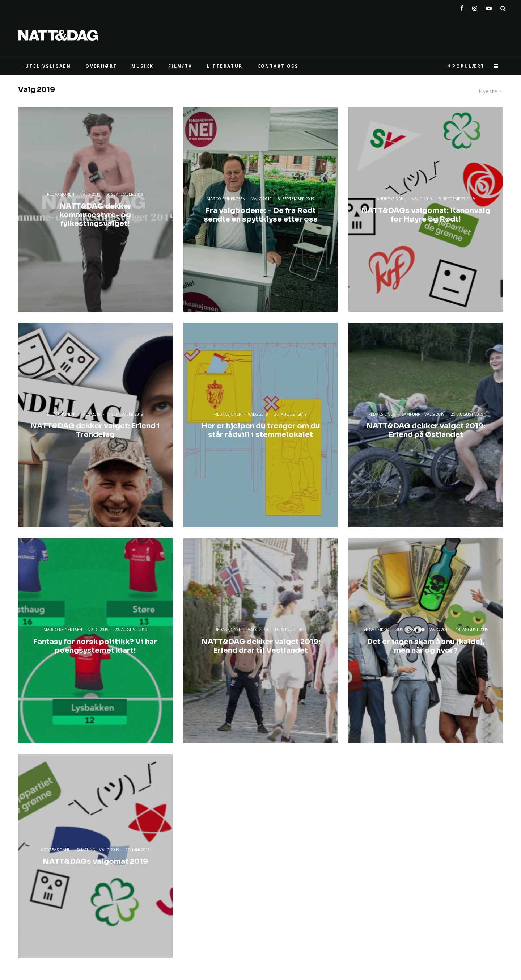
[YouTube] (489, 7)
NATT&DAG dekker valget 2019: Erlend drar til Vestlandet (261, 646)
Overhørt (101, 66)
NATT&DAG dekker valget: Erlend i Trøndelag (95, 430)
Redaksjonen (61, 194)
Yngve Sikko (376, 629)
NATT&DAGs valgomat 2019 (95, 862)
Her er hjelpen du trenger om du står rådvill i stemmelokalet (261, 430)
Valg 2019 (90, 194)
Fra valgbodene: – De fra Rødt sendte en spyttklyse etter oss (261, 215)
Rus (399, 629)
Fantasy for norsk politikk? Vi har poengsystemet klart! (95, 646)
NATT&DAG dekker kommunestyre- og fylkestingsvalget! (95, 215)
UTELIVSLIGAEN (48, 66)
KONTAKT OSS (278, 66)
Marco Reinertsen (226, 199)
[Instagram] (475, 7)
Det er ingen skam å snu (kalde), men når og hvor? (426, 646)
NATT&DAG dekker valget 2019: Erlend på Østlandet (426, 430)
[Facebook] (462, 7)
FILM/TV (180, 66)
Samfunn (411, 414)
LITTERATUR (225, 66)
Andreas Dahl (391, 199)
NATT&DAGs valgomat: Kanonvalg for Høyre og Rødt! (426, 215)
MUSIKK (142, 66)
